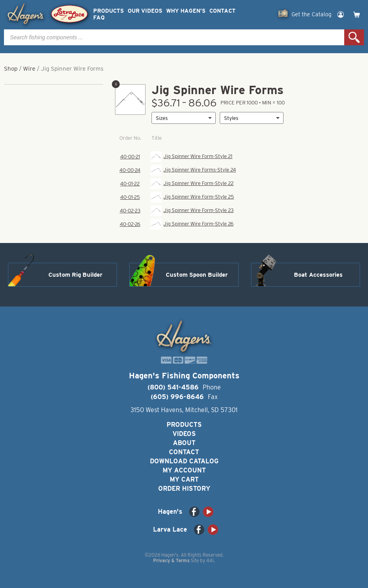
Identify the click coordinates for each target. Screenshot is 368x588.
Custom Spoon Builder (197, 275)
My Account (184, 470)
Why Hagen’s (186, 11)
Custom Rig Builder (75, 275)
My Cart (184, 479)
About (184, 443)
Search (354, 37)
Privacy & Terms (171, 560)
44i (210, 560)
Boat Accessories (318, 275)
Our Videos (145, 11)
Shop (11, 69)
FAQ (99, 18)
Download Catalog (184, 461)
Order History (184, 489)
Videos (184, 434)
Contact (222, 11)
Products (108, 11)
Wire (29, 69)
